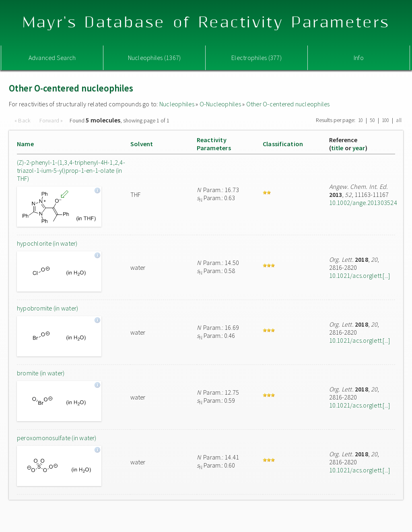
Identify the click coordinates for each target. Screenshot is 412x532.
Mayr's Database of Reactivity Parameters (206, 23)
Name (25, 144)
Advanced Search (52, 58)
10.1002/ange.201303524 (363, 203)
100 (386, 120)
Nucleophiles (177, 104)
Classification (283, 144)
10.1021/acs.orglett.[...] (360, 275)
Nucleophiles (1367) (154, 58)
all (399, 120)
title (337, 148)
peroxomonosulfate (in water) (57, 438)
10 (360, 120)
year (359, 148)
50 (372, 120)
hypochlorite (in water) (47, 243)
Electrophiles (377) (256, 58)
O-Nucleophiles (220, 104)
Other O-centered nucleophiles (288, 104)
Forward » (51, 120)
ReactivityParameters (214, 144)
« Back (23, 120)
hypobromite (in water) (47, 308)
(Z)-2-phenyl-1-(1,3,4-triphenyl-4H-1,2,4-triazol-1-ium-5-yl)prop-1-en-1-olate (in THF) (71, 170)
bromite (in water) (41, 373)
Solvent (142, 144)
